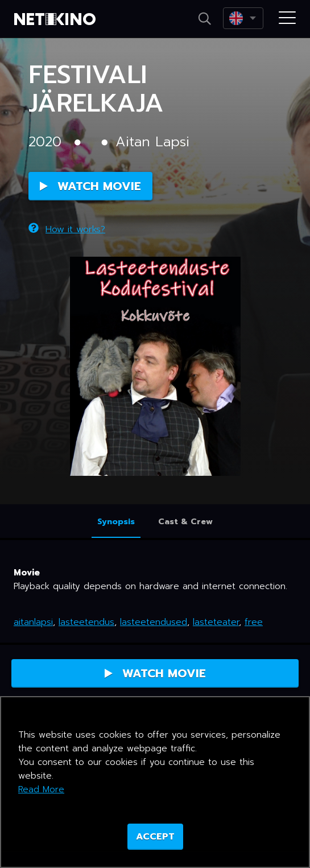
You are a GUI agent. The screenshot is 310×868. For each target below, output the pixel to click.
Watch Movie (90, 186)
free (254, 622)
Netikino (57, 19)
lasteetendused (154, 622)
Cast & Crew (185, 522)
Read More (41, 789)
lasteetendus (86, 622)
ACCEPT (155, 837)
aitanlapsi (33, 622)
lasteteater (216, 622)
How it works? (67, 229)
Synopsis (116, 522)
